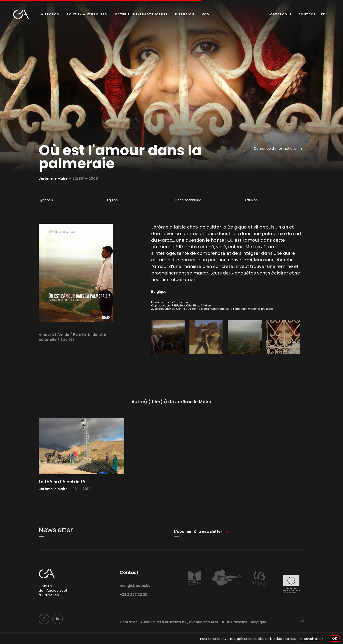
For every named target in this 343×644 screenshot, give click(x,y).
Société (68, 354)
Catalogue (281, 14)
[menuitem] (50, 14)
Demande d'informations (275, 149)
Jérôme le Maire (53, 179)
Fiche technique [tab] (188, 200)
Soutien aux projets (87, 14)
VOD (206, 14)
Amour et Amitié (54, 349)
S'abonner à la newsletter (198, 546)
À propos (50, 14)
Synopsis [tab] (46, 200)
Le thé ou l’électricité (62, 496)
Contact (307, 14)
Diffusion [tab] (251, 200)
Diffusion (185, 14)
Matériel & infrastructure (141, 14)
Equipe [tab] (113, 200)
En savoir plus (311, 639)
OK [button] (335, 638)
